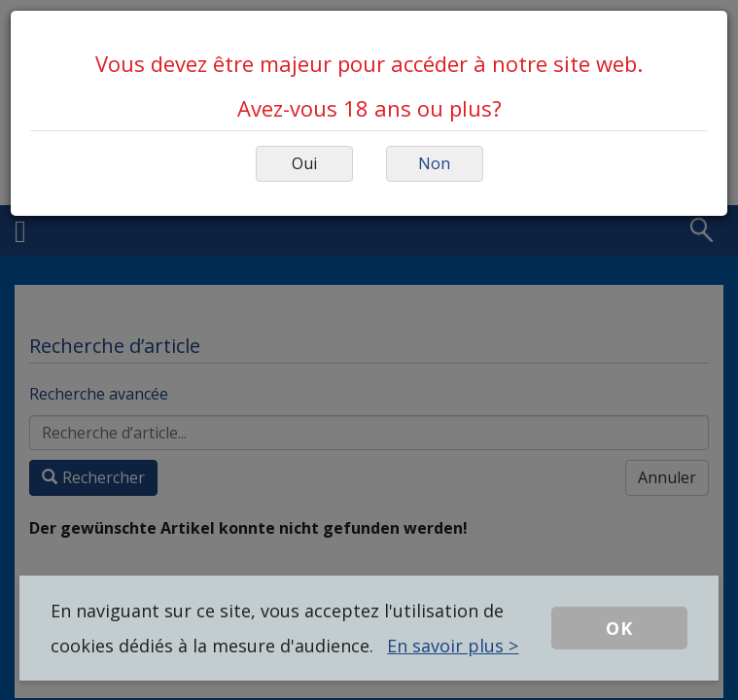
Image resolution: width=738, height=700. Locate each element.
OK (619, 628)
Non (434, 163)
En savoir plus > (453, 646)
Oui (304, 163)
